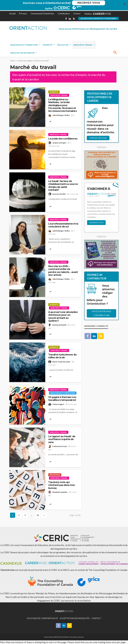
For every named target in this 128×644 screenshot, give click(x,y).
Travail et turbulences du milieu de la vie (62, 356)
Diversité (48, 45)
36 (38, 515)
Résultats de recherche (23, 53)
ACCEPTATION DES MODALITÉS (75, 618)
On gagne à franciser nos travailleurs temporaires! (62, 399)
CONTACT (96, 618)
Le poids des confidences (63, 139)
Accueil (12, 14)
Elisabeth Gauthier (60, 492)
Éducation (63, 45)
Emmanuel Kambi (59, 325)
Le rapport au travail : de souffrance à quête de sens (62, 439)
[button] (64, 5)
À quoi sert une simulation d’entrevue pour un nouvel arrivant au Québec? (63, 316)
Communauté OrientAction (42, 14)
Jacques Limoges (59, 143)
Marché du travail (83, 45)
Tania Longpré (58, 404)
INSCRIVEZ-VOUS (89, 3)
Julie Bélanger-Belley (61, 115)
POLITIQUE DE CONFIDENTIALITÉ (42, 618)
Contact (77, 14)
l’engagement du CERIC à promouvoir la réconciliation (64, 601)
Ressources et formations (24, 45)
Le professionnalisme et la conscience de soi (63, 225)
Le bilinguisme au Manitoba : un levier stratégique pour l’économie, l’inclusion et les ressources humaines (63, 105)
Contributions (64, 14)
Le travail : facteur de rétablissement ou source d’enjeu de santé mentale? (63, 186)
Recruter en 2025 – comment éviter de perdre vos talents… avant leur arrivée (63, 271)
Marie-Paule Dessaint (61, 362)
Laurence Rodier (59, 194)
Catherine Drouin (60, 446)
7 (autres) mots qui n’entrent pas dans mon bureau (62, 485)
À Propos (23, 14)
